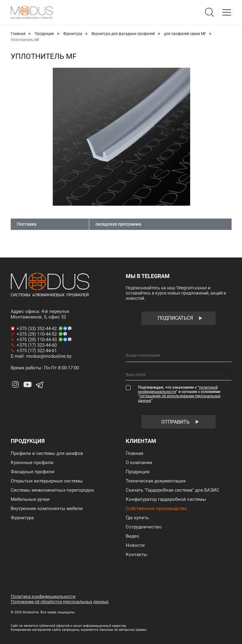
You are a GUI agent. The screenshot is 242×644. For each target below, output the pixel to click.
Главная (18, 34)
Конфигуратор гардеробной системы (166, 499)
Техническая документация (156, 481)
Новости (135, 545)
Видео (133, 536)
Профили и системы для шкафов (47, 453)
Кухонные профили (32, 463)
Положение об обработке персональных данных (60, 602)
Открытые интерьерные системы (47, 481)
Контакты (136, 554)
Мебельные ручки (30, 499)
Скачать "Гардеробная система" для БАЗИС (173, 490)
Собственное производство (156, 509)
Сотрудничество (144, 527)
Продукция (44, 34)
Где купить (137, 518)
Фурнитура (73, 34)
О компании (139, 463)
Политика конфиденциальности (43, 596)
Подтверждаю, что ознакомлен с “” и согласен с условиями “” (179, 394)
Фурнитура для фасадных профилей (123, 34)
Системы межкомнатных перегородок (52, 490)
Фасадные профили (33, 472)
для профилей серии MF (185, 34)
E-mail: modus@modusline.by (41, 356)
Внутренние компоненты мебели (47, 509)
